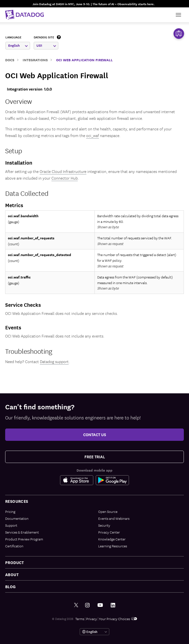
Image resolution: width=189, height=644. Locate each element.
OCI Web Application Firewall (84, 60)
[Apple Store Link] (78, 480)
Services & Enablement (22, 532)
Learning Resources (113, 546)
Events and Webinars (114, 518)
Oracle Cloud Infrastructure (63, 171)
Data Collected (27, 193)
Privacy (92, 619)
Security (104, 525)
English (18, 45)
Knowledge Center (112, 539)
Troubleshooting (29, 351)
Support (11, 525)
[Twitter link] (76, 605)
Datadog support (54, 361)
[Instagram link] (87, 605)
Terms (80, 619)
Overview (19, 101)
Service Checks (23, 305)
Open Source (108, 511)
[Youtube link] (100, 605)
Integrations (35, 60)
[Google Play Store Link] (112, 480)
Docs (10, 60)
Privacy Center (109, 532)
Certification (14, 546)
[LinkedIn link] (113, 605)
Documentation (17, 518)
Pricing (10, 511)
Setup (14, 150)
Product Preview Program (24, 539)
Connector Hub (65, 178)
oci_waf (93, 135)
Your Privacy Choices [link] (118, 619)
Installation (19, 162)
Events (13, 327)
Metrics (14, 205)
